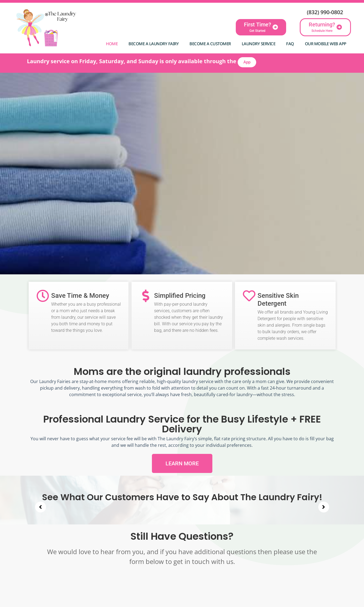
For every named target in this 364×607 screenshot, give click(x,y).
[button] (41, 507)
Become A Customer (210, 44)
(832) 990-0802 (325, 12)
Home (112, 44)
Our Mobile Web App (326, 44)
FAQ (290, 44)
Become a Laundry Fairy (154, 44)
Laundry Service (259, 44)
